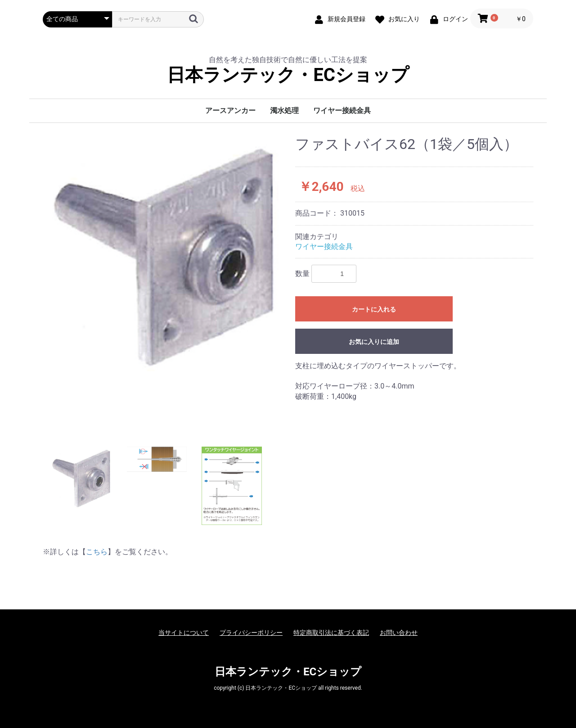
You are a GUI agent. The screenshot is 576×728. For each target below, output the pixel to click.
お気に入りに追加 (374, 342)
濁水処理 (284, 111)
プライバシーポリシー (251, 633)
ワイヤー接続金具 (342, 111)
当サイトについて (184, 633)
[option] (165, 254)
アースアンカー (230, 111)
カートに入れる (374, 309)
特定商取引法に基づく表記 (331, 633)
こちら (97, 552)
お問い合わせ (399, 633)
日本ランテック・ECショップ (288, 75)
